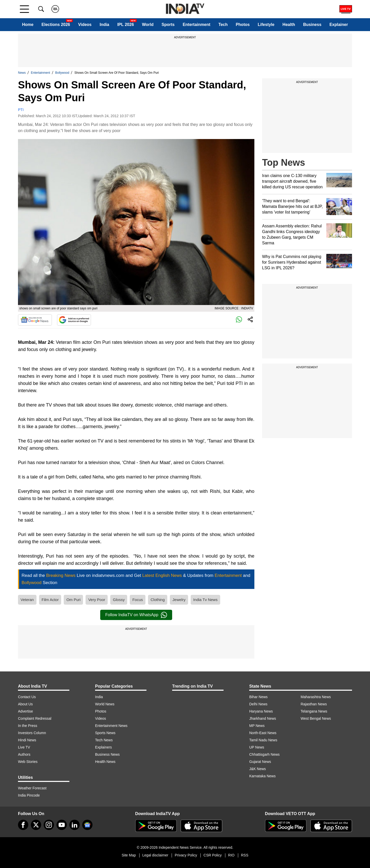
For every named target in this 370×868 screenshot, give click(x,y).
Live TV (24, 747)
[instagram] (49, 825)
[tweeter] (36, 825)
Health (289, 25)
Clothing (158, 600)
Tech (223, 25)
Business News (107, 754)
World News (105, 704)
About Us (25, 704)
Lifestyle (266, 25)
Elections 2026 (56, 25)
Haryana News (261, 711)
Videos (85, 25)
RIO (231, 855)
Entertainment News (111, 726)
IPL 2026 (126, 25)
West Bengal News (316, 718)
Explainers (103, 747)
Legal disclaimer (155, 855)
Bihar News (258, 697)
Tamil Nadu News (263, 740)
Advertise (25, 711)
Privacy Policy (186, 855)
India (104, 25)
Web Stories (28, 762)
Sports (168, 25)
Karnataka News (262, 776)
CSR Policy (213, 855)
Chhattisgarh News (264, 754)
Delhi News (258, 704)
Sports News (105, 733)
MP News (257, 726)
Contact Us (27, 697)
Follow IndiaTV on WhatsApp (136, 615)
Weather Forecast (32, 788)
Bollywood (62, 73)
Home (28, 25)
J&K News (258, 769)
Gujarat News (260, 762)
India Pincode (29, 795)
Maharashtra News (316, 697)
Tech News (104, 740)
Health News (105, 762)
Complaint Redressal (35, 718)
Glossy (119, 600)
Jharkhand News (263, 718)
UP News (257, 747)
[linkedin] (75, 825)
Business (312, 25)
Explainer (339, 25)
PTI (21, 110)
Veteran (27, 600)
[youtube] (62, 825)
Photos (243, 25)
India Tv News (205, 600)
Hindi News (27, 740)
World (148, 25)
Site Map (129, 855)
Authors (24, 754)
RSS (245, 855)
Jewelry (179, 600)
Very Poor (97, 600)
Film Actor (50, 600)
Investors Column (32, 733)
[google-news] (87, 825)
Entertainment (197, 25)
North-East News (263, 733)
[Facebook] (23, 825)
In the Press (28, 726)
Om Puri (73, 600)
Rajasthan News (314, 704)
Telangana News (314, 711)
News (22, 73)
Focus (138, 600)
